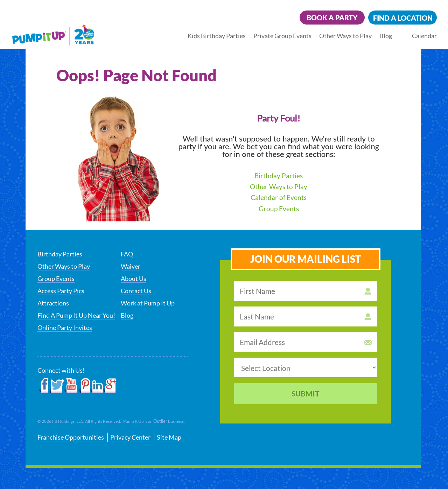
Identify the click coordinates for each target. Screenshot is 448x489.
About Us (134, 278)
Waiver (131, 266)
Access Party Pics (61, 291)
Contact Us (136, 291)
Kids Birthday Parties (217, 36)
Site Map (169, 437)
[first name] (306, 291)
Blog (386, 36)
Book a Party (332, 18)
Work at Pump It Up (148, 303)
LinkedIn (97, 386)
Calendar (424, 36)
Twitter (57, 386)
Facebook (44, 386)
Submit (306, 394)
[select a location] (306, 367)
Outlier (160, 421)
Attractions (53, 303)
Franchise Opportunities (71, 437)
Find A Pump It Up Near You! (76, 315)
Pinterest (84, 386)
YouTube (71, 386)
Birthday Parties (279, 176)
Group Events (279, 209)
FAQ (127, 254)
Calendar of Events (279, 197)
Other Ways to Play (345, 36)
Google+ (110, 386)
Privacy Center (130, 437)
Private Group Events (282, 36)
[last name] (306, 316)
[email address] (306, 342)
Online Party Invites (65, 328)
